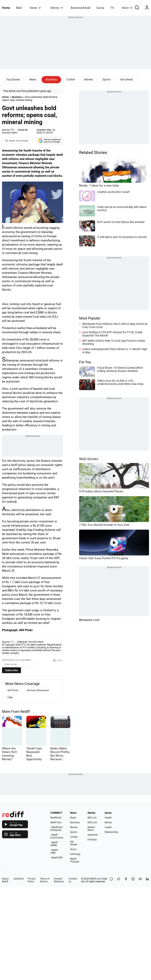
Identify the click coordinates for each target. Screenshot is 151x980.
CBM (10, 698)
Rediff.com (95, 879)
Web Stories (89, 459)
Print (58, 660)
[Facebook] (126, 880)
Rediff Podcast (75, 860)
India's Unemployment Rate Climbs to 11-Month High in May (115, 351)
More (127, 8)
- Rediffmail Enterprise (56, 829)
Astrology (75, 854)
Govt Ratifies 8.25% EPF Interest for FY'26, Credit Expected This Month (112, 334)
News (35, 8)
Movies (89, 79)
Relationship (111, 832)
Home (6, 8)
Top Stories (13, 79)
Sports (107, 79)
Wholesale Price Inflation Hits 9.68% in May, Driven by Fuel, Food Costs (115, 325)
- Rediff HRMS (54, 844)
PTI (12, 130)
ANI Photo (13, 690)
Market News (91, 829)
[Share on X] (119, 880)
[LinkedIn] (147, 880)
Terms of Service (45, 880)
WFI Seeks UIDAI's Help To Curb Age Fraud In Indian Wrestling (114, 342)
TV (112, 8)
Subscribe (11, 670)
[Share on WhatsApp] (111, 880)
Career (108, 827)
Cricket (71, 79)
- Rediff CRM (54, 851)
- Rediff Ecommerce (57, 836)
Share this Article (17, 141)
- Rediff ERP (57, 858)
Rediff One (56, 822)
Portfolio (92, 840)
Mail (19, 8)
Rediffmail (56, 818)
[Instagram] (133, 880)
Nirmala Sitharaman (38, 690)
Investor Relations (59, 880)
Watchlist (93, 835)
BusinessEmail (81, 8)
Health (108, 818)
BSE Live (92, 818)
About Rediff (5, 880)
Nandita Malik (10, 133)
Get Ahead (74, 843)
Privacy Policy (32, 880)
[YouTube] (140, 880)
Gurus (100, 8)
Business (51, 79)
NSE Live (92, 822)
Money (57, 8)
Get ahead (126, 79)
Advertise (19, 879)
